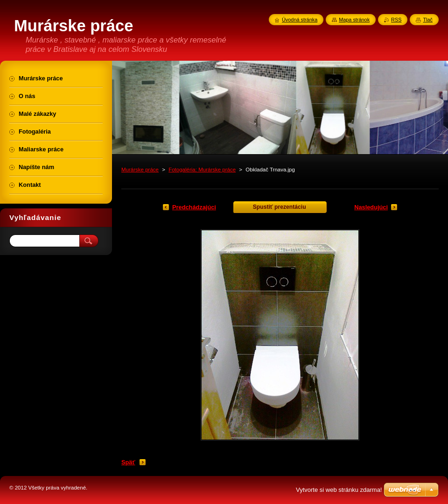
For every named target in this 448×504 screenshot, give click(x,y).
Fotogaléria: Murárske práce (202, 170)
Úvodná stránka (300, 20)
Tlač (428, 20)
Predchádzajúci (194, 207)
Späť (128, 462)
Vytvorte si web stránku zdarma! (339, 490)
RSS (396, 20)
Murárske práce (140, 170)
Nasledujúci (371, 207)
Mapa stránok (354, 20)
